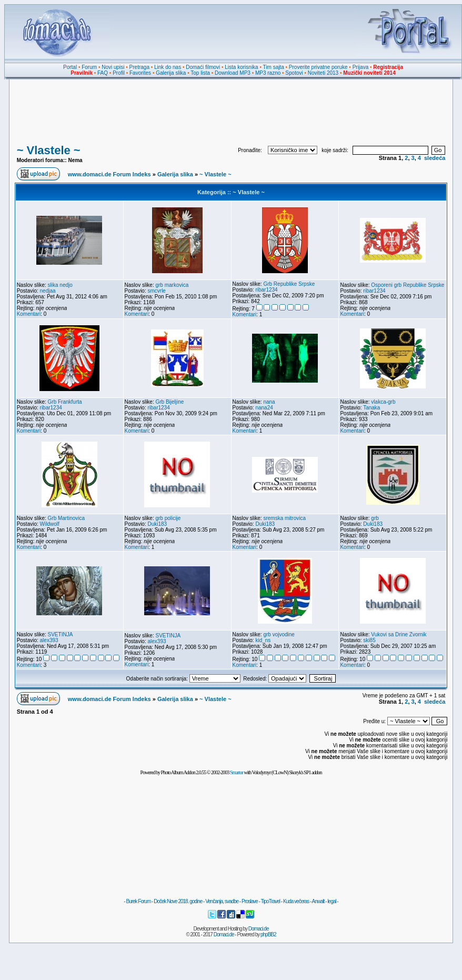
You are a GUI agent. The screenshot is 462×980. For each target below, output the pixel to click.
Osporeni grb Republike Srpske (408, 285)
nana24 (264, 408)
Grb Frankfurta (65, 402)
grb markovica (172, 285)
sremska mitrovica (284, 518)
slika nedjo (60, 285)
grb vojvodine (279, 634)
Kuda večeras (296, 901)
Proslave (250, 901)
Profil (119, 73)
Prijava (361, 67)
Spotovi (294, 73)
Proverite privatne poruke (318, 67)
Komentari (29, 314)
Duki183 (157, 524)
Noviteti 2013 (323, 73)
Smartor (237, 772)
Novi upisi (113, 67)
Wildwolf (50, 524)
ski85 (369, 640)
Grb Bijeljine (169, 402)
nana (269, 402)
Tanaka (371, 408)
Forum (89, 67)
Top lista (200, 73)
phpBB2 (268, 934)
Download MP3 (233, 73)
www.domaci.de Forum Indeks (109, 174)
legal (332, 901)
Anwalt (318, 901)
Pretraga (139, 67)
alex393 (49, 640)
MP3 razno (268, 73)
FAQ (103, 73)
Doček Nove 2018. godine (178, 901)
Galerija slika (171, 73)
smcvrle (156, 291)
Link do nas (168, 67)
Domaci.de (259, 929)
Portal (70, 67)
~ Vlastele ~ (49, 150)
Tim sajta (274, 67)
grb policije (168, 518)
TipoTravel (271, 901)
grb (375, 518)
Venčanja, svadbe (222, 901)
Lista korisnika (241, 67)
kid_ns (263, 640)
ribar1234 (266, 290)
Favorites (140, 73)
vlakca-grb (383, 402)
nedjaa (48, 291)
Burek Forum (138, 901)
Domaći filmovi (203, 67)
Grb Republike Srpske (289, 284)
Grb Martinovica (67, 518)
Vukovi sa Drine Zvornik (399, 634)
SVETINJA (61, 634)
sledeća (435, 158)
